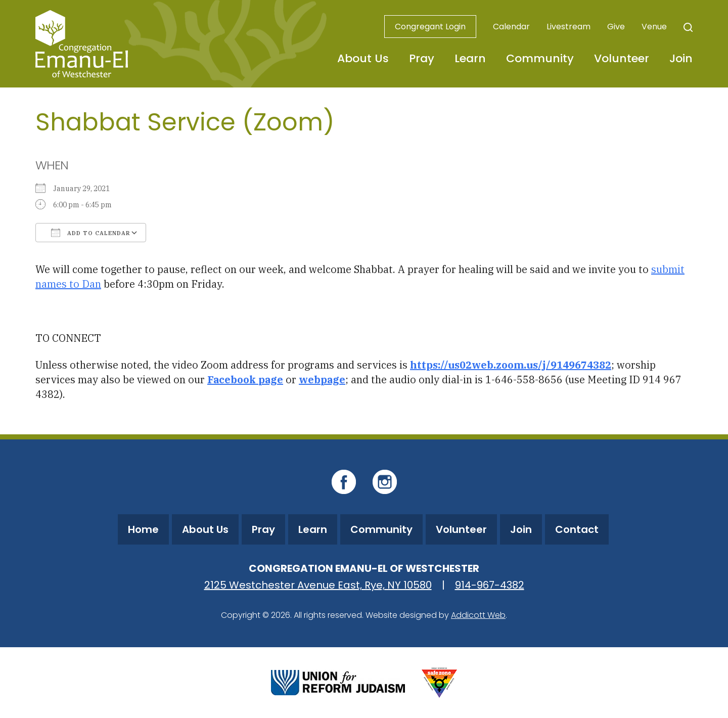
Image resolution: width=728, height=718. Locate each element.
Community (540, 58)
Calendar (511, 27)
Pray (422, 58)
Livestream (568, 27)
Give (616, 27)
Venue (654, 27)
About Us (363, 58)
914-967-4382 (490, 585)
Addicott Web (478, 615)
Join (681, 58)
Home (143, 529)
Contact (577, 529)
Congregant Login (430, 27)
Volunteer (622, 58)
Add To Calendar (91, 233)
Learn (470, 58)
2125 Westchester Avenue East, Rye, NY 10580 (318, 585)
